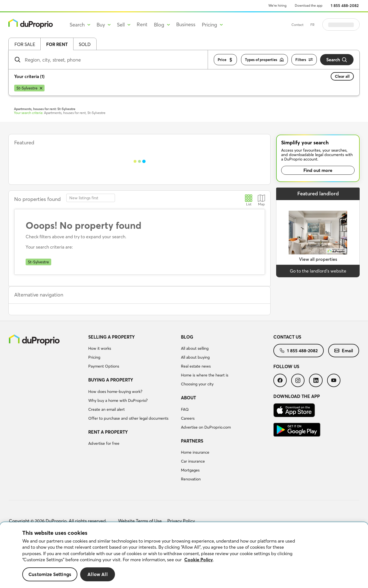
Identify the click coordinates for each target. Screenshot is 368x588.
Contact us (287, 337)
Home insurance (195, 452)
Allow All (98, 574)
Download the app (309, 5)
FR (326, 25)
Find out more (318, 170)
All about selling (195, 348)
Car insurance (193, 461)
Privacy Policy (181, 521)
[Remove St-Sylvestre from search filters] (29, 88)
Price (225, 60)
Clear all (342, 76)
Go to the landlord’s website (318, 271)
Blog (187, 337)
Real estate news (196, 366)
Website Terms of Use (140, 521)
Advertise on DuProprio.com (206, 427)
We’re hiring (277, 5)
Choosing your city (197, 384)
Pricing (94, 357)
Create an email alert (106, 409)
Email (344, 351)
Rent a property (108, 432)
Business (186, 24)
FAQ (185, 409)
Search (337, 60)
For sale (25, 44)
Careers (188, 418)
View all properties (318, 259)
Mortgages (190, 470)
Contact (311, 25)
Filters (304, 60)
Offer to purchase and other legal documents (128, 418)
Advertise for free (104, 443)
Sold (85, 44)
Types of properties (264, 60)
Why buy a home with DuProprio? (118, 400)
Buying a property (111, 380)
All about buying (195, 357)
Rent (142, 24)
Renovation (191, 479)
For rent (57, 44)
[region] (184, 555)
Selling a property (111, 337)
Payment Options (104, 366)
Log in (348, 25)
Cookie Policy (199, 560)
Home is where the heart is (205, 375)
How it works (100, 348)
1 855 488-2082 (345, 6)
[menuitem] (132, 353)
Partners (192, 441)
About (188, 398)
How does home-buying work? (115, 392)
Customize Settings (50, 574)
